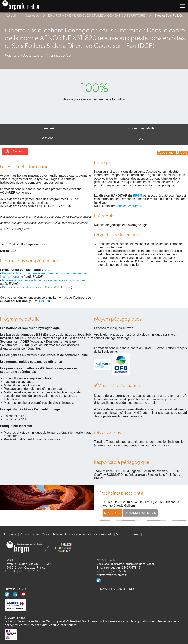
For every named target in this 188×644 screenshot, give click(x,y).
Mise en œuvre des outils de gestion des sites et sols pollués (44, 280)
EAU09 (44, 301)
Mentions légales (30, 534)
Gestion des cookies (128, 534)
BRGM (138, 195)
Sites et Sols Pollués (169, 16)
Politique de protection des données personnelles (83, 534)
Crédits (46, 534)
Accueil (11, 16)
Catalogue (32, 16)
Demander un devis (144, 513)
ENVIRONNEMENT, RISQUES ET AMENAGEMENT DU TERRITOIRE (97, 16)
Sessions (47, 138)
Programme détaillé (141, 128)
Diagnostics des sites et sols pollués (27, 287)
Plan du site (11, 534)
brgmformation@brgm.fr (112, 575)
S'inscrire (113, 513)
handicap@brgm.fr (128, 206)
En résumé (47, 128)
